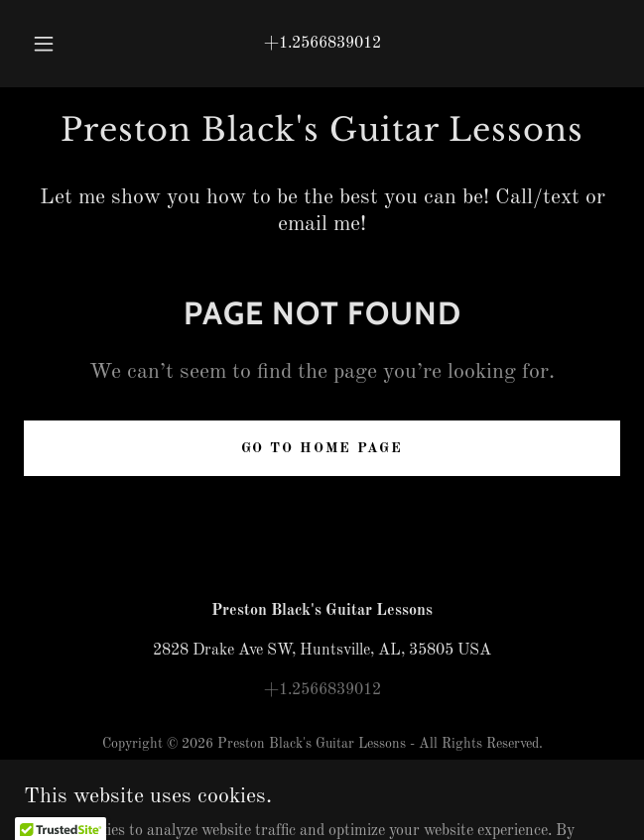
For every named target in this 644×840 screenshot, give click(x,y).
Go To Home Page (322, 448)
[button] (51, 44)
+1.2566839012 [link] (322, 44)
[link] (322, 130)
